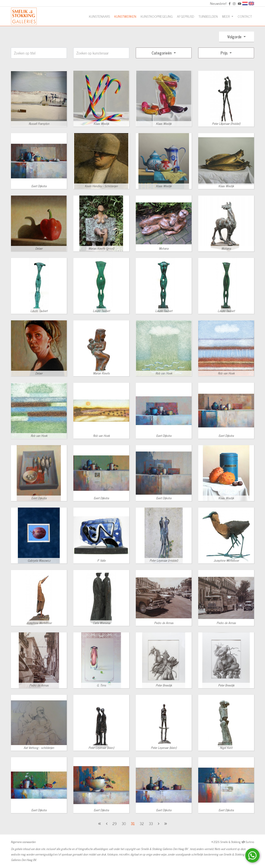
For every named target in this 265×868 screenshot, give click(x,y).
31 (133, 824)
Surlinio (250, 842)
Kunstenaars (99, 16)
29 (115, 824)
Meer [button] (226, 16)
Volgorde (235, 37)
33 (151, 824)
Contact (245, 16)
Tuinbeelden (208, 16)
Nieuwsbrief (218, 3)
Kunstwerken (125, 16)
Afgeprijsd (185, 16)
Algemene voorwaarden (23, 842)
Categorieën (162, 53)
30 (124, 824)
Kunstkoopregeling (157, 16)
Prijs (225, 53)
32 (142, 824)
